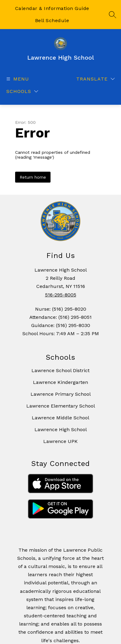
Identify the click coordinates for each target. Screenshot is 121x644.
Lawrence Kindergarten (60, 382)
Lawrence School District (60, 370)
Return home (33, 177)
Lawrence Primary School (61, 394)
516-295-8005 (61, 295)
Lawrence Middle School (60, 418)
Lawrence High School (61, 429)
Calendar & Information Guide (52, 8)
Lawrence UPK (60, 441)
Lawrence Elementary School (61, 406)
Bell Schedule (52, 20)
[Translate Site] (95, 79)
